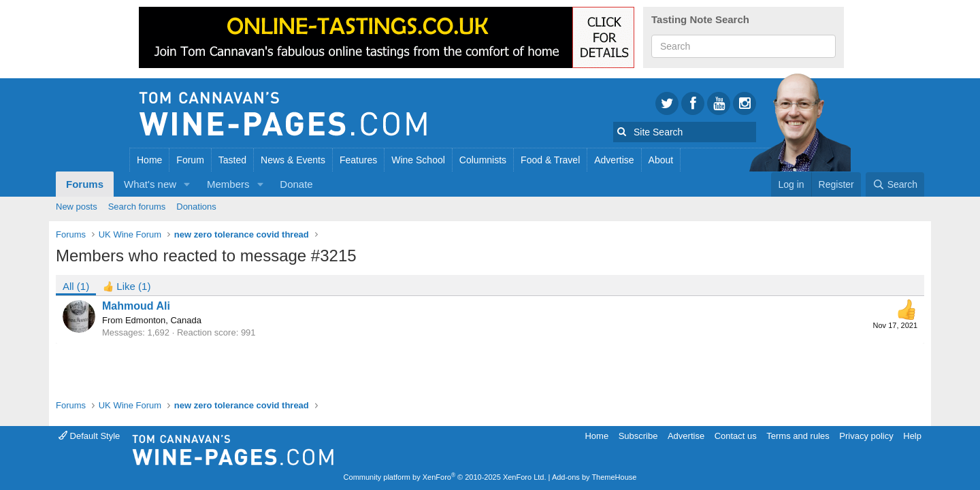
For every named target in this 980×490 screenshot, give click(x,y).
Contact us (736, 436)
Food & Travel (550, 160)
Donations (196, 207)
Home (149, 160)
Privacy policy (866, 436)
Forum (190, 160)
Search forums (137, 207)
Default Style (89, 436)
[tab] (127, 285)
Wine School (418, 160)
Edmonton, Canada (163, 320)
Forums (85, 184)
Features (358, 160)
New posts (77, 207)
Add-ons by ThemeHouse (594, 477)
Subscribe (638, 436)
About (661, 160)
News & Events (293, 160)
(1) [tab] (76, 286)
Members (228, 184)
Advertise (614, 160)
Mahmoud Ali (136, 306)
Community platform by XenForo (445, 477)
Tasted (232, 160)
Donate (296, 184)
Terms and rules (798, 436)
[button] (187, 184)
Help (912, 436)
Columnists (483, 160)
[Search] (895, 184)
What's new (150, 184)
